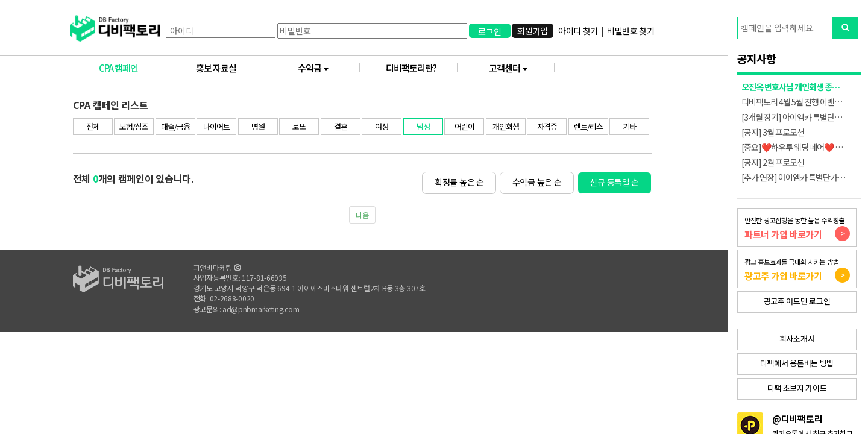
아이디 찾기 (578, 31)
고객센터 (522, 68)
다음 (362, 215)
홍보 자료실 (229, 68)
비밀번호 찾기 (631, 31)
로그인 (490, 31)
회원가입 (533, 31)
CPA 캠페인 (132, 68)
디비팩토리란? (422, 68)
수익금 (329, 68)
